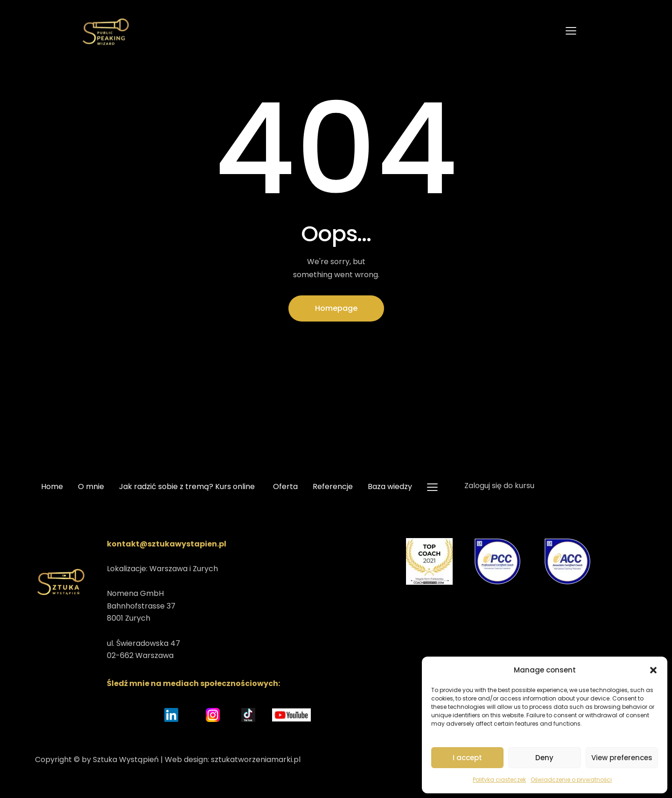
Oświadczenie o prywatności (571, 780)
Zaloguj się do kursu (499, 486)
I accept (467, 758)
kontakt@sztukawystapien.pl (167, 544)
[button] (653, 670)
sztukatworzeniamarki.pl (256, 759)
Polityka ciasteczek (499, 780)
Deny (544, 758)
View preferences (622, 758)
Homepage (336, 308)
